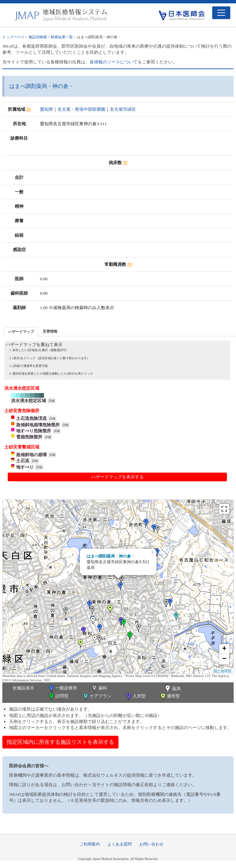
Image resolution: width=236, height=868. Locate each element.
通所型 (170, 697)
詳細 (52, 401)
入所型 (135, 697)
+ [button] (224, 649)
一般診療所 (62, 689)
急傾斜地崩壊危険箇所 (38, 425)
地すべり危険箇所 (34, 431)
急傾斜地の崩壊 (31, 455)
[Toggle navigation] (221, 13)
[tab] (21, 332)
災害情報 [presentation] (50, 331)
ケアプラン (97, 697)
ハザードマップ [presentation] (21, 332)
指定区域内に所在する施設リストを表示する (60, 742)
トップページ (13, 37)
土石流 (23, 461)
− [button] (224, 659)
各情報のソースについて (114, 62)
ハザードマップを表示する (117, 477)
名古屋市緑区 (123, 109)
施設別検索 (38, 37)
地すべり (25, 467)
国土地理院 (222, 671)
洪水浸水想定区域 (29, 401)
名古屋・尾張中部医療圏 (81, 109)
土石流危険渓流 (31, 418)
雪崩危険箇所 (29, 437)
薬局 (172, 689)
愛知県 (46, 109)
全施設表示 (23, 688)
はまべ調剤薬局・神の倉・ (111, 556)
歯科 (99, 689)
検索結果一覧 (62, 37)
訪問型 (58, 697)
